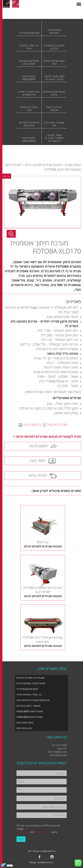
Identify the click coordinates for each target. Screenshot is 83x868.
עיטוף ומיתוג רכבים (25, 723)
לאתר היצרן (37, 461)
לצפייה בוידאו (38, 475)
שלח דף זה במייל (57, 425)
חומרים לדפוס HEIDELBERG (30, 717)
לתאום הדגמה (38, 446)
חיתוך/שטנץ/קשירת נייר (27, 689)
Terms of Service (43, 832)
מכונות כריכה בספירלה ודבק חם (30, 678)
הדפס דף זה (32, 425)
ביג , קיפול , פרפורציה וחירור (29, 695)
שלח (21, 839)
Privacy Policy (23, 832)
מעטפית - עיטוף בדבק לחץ (28, 706)
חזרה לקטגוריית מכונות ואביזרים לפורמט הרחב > (47, 436)
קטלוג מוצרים (73, 165)
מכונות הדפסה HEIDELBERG (30, 711)
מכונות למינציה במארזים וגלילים (31, 683)
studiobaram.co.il (45, 862)
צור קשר (6, 176)
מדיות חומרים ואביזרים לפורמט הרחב (33, 700)
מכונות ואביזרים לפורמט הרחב (43, 165)
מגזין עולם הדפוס (24, 728)
